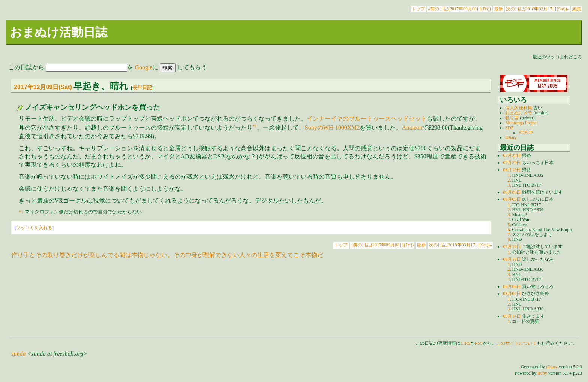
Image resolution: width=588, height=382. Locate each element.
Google (143, 67)
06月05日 (512, 199)
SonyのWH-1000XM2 (332, 128)
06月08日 (512, 192)
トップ (418, 9)
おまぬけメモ (519, 113)
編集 (577, 9)
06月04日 (512, 294)
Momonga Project (521, 123)
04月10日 (512, 246)
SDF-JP (526, 133)
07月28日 (512, 155)
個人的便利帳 (519, 108)
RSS (479, 343)
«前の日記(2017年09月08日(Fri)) (459, 9)
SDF (509, 128)
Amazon (412, 128)
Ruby (542, 373)
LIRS (465, 343)
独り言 (512, 118)
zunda (18, 354)
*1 (255, 126)
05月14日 (512, 316)
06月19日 (512, 170)
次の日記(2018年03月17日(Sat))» (538, 9)
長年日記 (142, 87)
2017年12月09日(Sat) (43, 87)
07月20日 (512, 163)
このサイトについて (516, 343)
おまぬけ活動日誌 (58, 32)
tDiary (511, 137)
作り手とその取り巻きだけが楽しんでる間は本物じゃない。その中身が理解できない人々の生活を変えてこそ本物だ (167, 255)
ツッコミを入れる (34, 228)
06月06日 (512, 286)
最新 (498, 9)
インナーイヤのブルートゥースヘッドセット (367, 119)
